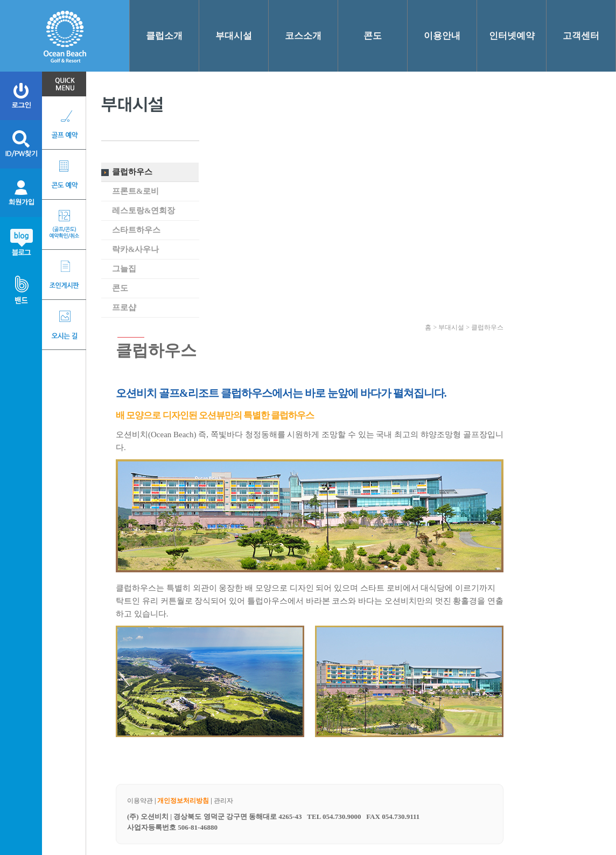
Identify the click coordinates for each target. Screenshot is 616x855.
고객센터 (581, 36)
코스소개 (303, 36)
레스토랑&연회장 (144, 211)
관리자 (223, 801)
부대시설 (234, 36)
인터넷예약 (512, 36)
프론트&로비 (136, 191)
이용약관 (140, 801)
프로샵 (124, 307)
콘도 (373, 36)
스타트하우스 (136, 230)
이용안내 (442, 36)
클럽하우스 (132, 172)
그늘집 (124, 269)
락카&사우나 (136, 249)
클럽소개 (164, 36)
